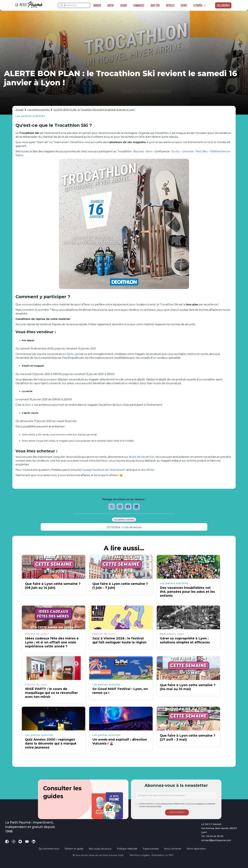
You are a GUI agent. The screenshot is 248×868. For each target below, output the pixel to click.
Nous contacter (173, 849)
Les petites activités (38, 110)
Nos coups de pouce (100, 849)
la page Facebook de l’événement (104, 470)
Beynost (139, 151)
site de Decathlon (143, 457)
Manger (97, 5)
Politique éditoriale (127, 849)
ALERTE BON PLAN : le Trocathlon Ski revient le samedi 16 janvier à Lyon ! (94, 110)
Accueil (19, 110)
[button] (200, 5)
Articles (170, 5)
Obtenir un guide (74, 849)
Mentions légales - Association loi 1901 (152, 855)
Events (184, 5)
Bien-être (155, 5)
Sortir (110, 5)
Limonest (188, 151)
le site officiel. (146, 470)
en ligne (68, 354)
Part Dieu (202, 151)
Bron (149, 151)
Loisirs (124, 5)
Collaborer (223, 5)
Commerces (139, 5)
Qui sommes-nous (49, 849)
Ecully (176, 151)
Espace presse (151, 849)
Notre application (196, 849)
